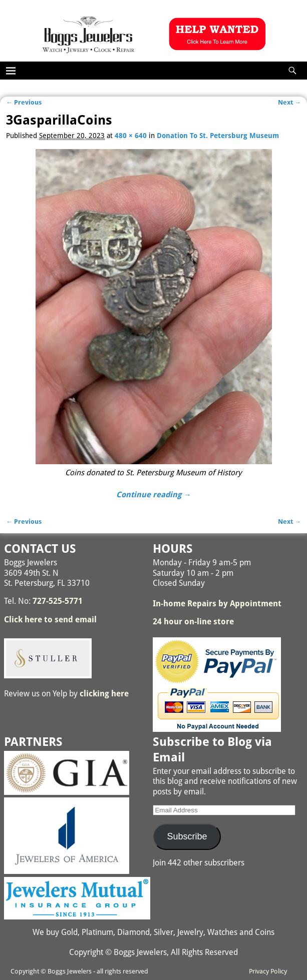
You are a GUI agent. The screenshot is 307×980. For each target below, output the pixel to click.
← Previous (24, 102)
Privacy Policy (268, 971)
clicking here (104, 694)
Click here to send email (50, 620)
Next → (289, 102)
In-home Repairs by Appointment (217, 604)
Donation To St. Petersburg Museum (218, 136)
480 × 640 (131, 136)
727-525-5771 (58, 601)
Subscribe (187, 836)
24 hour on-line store (193, 622)
